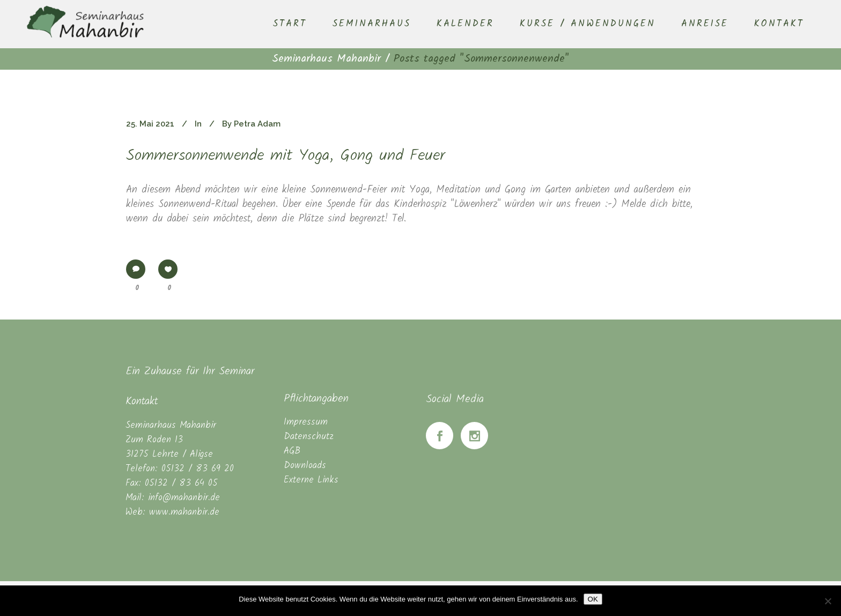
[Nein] (828, 601)
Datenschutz (309, 437)
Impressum (306, 422)
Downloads (305, 466)
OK (593, 599)
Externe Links (311, 480)
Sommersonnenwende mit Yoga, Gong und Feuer (286, 156)
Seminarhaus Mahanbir (326, 59)
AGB (292, 451)
